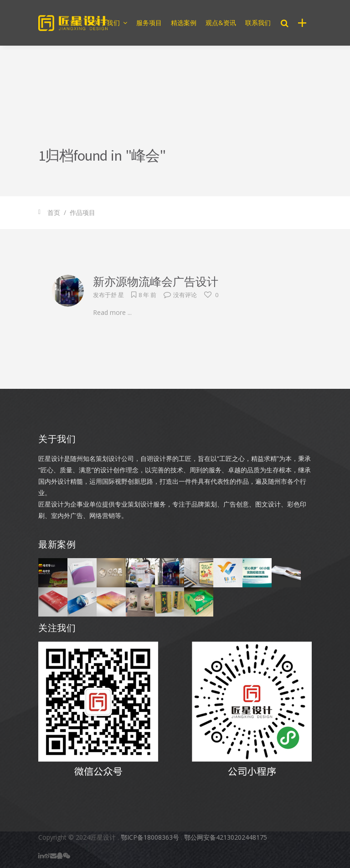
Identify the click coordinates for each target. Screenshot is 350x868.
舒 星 (117, 295)
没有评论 (180, 295)
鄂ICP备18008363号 (150, 837)
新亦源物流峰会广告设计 (156, 282)
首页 (54, 212)
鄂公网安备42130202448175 (226, 837)
